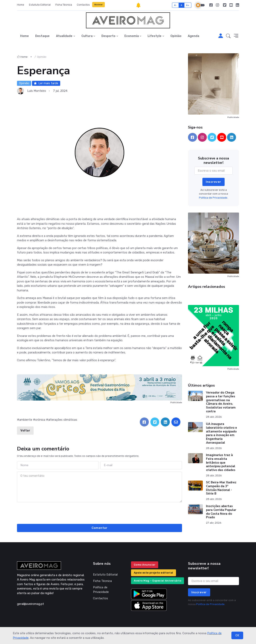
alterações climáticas (63, 420)
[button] (228, 36)
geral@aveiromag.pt (30, 604)
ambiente (26, 420)
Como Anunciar (145, 565)
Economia (132, 36)
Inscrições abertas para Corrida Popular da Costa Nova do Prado (221, 512)
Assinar (99, 4)
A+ (188, 5)
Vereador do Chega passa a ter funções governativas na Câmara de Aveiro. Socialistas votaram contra (221, 402)
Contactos (83, 5)
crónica (40, 420)
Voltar (25, 430)
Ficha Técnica (64, 5)
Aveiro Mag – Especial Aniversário (158, 581)
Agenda (193, 36)
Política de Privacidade (101, 590)
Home (21, 5)
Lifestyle (154, 36)
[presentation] (100, 512)
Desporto (108, 36)
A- (175, 5)
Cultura (87, 36)
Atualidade (64, 36)
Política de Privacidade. (213, 198)
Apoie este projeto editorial (153, 573)
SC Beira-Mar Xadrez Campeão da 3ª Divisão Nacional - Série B (221, 488)
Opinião (176, 36)
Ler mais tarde (46, 83)
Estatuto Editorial (40, 5)
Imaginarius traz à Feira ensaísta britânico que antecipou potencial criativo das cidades (221, 462)
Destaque (42, 36)
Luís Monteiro (37, 91)
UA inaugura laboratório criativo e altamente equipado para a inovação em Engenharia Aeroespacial (221, 433)
